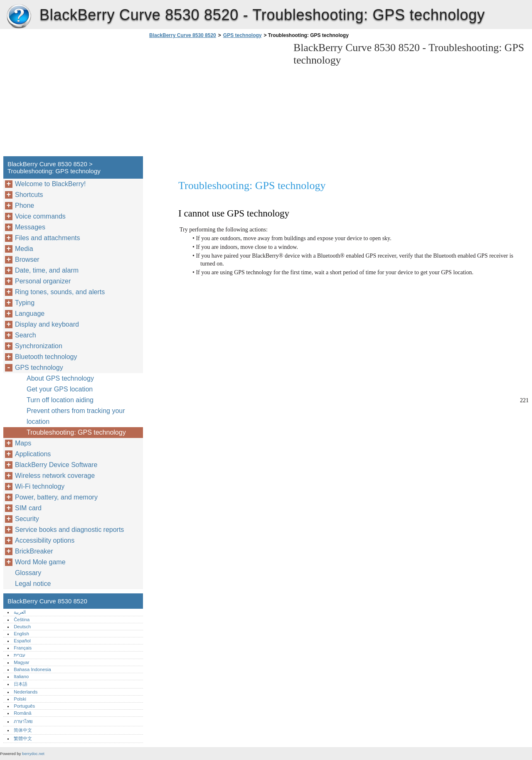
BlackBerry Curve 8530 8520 (19, 17)
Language (30, 314)
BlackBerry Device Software (56, 465)
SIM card (28, 508)
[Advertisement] (217, 100)
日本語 (21, 684)
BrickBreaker (34, 551)
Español (22, 641)
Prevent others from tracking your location (76, 416)
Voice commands (40, 216)
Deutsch (22, 627)
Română (22, 713)
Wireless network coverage (55, 476)
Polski (20, 699)
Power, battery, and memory (56, 497)
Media (24, 249)
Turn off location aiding (60, 400)
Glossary (28, 573)
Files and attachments (48, 238)
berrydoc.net (33, 754)
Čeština (22, 620)
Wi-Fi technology (40, 486)
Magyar (21, 662)
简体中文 (23, 730)
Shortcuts (29, 195)
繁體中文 (23, 738)
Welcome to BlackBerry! (50, 184)
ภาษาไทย (23, 721)
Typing (25, 303)
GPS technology (243, 35)
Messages (30, 227)
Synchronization (39, 346)
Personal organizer (43, 281)
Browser (27, 259)
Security (27, 519)
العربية (20, 612)
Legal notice (33, 584)
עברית (20, 655)
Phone (25, 205)
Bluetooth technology (46, 357)
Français (23, 648)
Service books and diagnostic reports (69, 530)
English (21, 634)
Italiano (21, 676)
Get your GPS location (60, 389)
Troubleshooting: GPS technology (76, 432)
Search (26, 335)
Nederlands (26, 692)
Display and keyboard (47, 324)
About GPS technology (60, 378)
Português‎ (24, 706)
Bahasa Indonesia (32, 669)
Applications (33, 454)
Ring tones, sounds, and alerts (60, 292)
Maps (23, 443)
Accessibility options (45, 540)
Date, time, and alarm (47, 270)
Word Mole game (40, 562)
